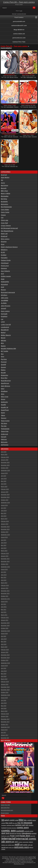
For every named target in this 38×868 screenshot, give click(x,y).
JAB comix (5, 298)
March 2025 (4, 487)
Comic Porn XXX (5, 805)
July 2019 (3, 668)
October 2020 (5, 628)
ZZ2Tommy (5, 445)
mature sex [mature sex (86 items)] (5, 845)
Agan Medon (5, 178)
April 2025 (4, 484)
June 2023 (4, 543)
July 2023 (3, 540)
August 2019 (4, 666)
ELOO (3, 252)
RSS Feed (14, 14)
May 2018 (4, 706)
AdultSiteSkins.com (19, 864)
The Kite (4, 426)
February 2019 (5, 682)
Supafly (3, 405)
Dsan (3, 244)
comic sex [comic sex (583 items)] (9, 831)
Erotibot (4, 255)
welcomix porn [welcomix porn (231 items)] (22, 847)
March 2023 (4, 551)
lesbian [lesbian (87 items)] (20, 842)
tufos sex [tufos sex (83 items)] (11, 848)
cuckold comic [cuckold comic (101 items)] (29, 831)
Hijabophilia (5, 282)
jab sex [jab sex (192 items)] (15, 842)
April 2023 (4, 548)
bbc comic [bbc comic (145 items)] (28, 820)
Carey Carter (5, 212)
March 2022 (4, 583)
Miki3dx (3, 341)
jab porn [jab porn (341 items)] (6, 842)
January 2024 (5, 524)
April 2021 (4, 612)
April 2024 (4, 516)
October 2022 (5, 564)
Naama (3, 346)
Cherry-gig (5, 220)
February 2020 (5, 650)
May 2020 (4, 642)
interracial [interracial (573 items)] (8, 839)
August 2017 (4, 730)
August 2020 (4, 634)
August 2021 (4, 602)
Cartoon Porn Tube (19, 42)
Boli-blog (4, 199)
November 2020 (5, 626)
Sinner (3, 399)
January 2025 (5, 492)
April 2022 (4, 580)
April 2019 (4, 676)
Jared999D (5, 301)
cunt (8, 77)
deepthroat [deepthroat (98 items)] (13, 834)
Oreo (3, 357)
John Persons (6, 306)
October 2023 (5, 532)
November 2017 (5, 722)
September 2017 (5, 727)
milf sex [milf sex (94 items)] (30, 845)
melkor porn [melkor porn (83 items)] (11, 845)
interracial (31, 107)
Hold (2, 287)
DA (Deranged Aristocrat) (9, 228)
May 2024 (4, 513)
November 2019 (5, 658)
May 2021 (4, 610)
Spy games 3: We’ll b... (28, 74)
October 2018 (5, 692)
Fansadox (4, 258)
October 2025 (5, 468)
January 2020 (5, 652)
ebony (30, 137)
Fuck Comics (19, 17)
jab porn (12, 77)
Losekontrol (5, 327)
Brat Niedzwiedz (6, 207)
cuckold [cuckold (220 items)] (20, 831)
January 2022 (5, 588)
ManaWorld (5, 330)
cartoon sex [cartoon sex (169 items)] (20, 825)
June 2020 (4, 639)
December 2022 (5, 559)
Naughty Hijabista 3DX (8, 349)
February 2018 (5, 714)
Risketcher (5, 375)
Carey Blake (5, 210)
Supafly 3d (5, 407)
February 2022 (5, 586)
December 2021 (5, 591)
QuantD (3, 365)
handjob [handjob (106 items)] (34, 834)
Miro (2, 343)
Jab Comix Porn (5, 808)
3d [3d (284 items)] (3, 820)
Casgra (3, 215)
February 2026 (5, 457)
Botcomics (5, 204)
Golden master (6, 276)
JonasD (3, 309)
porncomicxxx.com (19, 38)
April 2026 (4, 452)
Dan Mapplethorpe (7, 231)
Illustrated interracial (8, 293)
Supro (3, 413)
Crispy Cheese (6, 226)
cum (5, 77)
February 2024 (5, 521)
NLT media (5, 351)
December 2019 (5, 655)
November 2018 (5, 690)
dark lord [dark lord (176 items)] (5, 833)
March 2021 (4, 615)
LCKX (3, 322)
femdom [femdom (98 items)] (19, 834)
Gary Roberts (5, 271)
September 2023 (5, 535)
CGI (2, 218)
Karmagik (4, 314)
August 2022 (4, 570)
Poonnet (4, 362)
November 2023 (5, 529)
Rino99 (3, 373)
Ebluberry (4, 250)
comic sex (10, 137)
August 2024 (4, 505)
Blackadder (5, 196)
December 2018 (5, 687)
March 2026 (4, 455)
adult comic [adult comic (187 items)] (10, 820)
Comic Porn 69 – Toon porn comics (19, 2)
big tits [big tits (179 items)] (21, 823)
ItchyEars (4, 295)
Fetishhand (5, 263)
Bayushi (4, 188)
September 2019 (5, 663)
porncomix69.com (19, 21)
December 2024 (5, 495)
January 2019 (5, 684)
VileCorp (4, 439)
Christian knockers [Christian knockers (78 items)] (12, 828)
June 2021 (4, 607)
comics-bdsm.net (19, 34)
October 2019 (5, 660)
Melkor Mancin (6, 335)
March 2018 (4, 711)
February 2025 (5, 489)
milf (35, 77)
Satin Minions (6, 386)
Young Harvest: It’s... (10, 74)
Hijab (3, 279)
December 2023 (5, 527)
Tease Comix (5, 421)
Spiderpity (4, 402)
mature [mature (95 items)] (31, 842)
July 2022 (3, 572)
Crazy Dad (4, 223)
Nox (2, 354)
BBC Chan (4, 191)
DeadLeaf (4, 236)
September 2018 (5, 695)
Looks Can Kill (6, 325)
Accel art (4, 175)
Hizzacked (4, 285)
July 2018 (3, 700)
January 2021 (5, 620)
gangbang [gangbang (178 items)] (26, 833)
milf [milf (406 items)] (17, 845)
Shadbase (4, 391)
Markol (3, 333)
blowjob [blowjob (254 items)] (28, 823)
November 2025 (5, 465)
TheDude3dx (5, 429)
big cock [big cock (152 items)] (9, 823)
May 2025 (4, 481)
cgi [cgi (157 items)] (27, 825)
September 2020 (5, 631)
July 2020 (3, 636)
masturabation (30, 77)
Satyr (3, 389)
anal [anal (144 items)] (17, 820)
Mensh (3, 338)
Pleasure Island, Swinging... (10, 104)
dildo (25, 77)
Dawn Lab (4, 234)
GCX (2, 274)
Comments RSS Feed (21, 14)
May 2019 (4, 674)
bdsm (6, 137)
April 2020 (4, 644)
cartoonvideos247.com (19, 26)
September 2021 (5, 599)
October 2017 (5, 725)
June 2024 (4, 511)
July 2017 (3, 733)
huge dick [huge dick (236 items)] (25, 836)
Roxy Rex (4, 378)
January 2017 (5, 735)
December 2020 (5, 623)
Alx (2, 180)
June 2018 (4, 703)
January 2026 (5, 460)
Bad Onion (5, 186)
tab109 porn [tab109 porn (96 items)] (5, 848)
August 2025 (4, 473)
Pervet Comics (5, 813)
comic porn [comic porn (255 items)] (23, 828)
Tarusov (4, 418)
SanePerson (5, 383)
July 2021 (3, 604)
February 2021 (5, 618)
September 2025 (5, 471)
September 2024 (5, 503)
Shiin (3, 394)
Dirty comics (5, 239)
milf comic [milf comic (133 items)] (24, 845)
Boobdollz (4, 202)
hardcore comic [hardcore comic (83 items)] (6, 836)
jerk (5, 107)
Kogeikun (4, 317)
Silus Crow (5, 397)
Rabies (3, 370)
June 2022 (4, 575)
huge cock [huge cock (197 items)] (15, 836)
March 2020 (4, 647)
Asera (3, 183)
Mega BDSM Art (19, 30)
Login (21, 11)
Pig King (4, 359)
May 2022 (4, 578)
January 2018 (5, 716)
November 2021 (5, 594)
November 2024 (5, 497)
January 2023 (5, 556)
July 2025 (3, 476)
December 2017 (5, 719)
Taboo (3, 415)
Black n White (6, 194)
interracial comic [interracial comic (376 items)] (26, 839)
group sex (26, 107)
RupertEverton (6, 381)
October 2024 (5, 500)
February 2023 (5, 554)
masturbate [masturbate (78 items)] (25, 842)
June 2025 (4, 479)
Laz (2, 319)
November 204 (5, 738)
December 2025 (5, 463)
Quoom (3, 367)
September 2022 (5, 567)
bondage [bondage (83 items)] (4, 825)
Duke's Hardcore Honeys (9, 247)
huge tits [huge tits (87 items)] (33, 836)
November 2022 (5, 562)
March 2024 (4, 519)
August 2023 (4, 537)
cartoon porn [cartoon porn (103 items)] (11, 825)
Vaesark (4, 437)
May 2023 (4, 545)
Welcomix (4, 442)
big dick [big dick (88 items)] (15, 823)
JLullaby (4, 303)
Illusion (3, 290)
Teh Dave (4, 423)
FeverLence (5, 266)
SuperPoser (5, 410)
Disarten (4, 242)
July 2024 (3, 508)
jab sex (16, 77)
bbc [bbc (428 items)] (21, 820)
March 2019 (4, 679)
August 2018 (4, 698)
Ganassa (4, 268)
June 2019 (4, 671)
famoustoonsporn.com (7, 810)
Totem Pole (5, 431)
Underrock (4, 434)
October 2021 (5, 596)
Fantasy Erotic (6, 260)
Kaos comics (5, 311)
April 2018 (4, 708)
